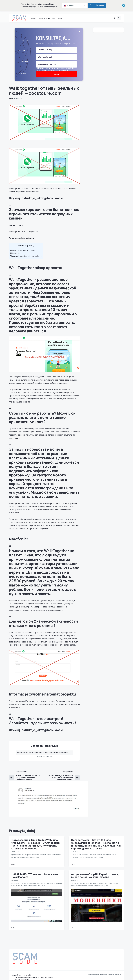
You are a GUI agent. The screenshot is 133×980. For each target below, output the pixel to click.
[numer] (57, 68)
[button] (114, 22)
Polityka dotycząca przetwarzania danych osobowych (34, 977)
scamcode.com (116, 975)
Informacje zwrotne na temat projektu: (26, 259)
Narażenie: (15, 257)
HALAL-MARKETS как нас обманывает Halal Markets (35, 879)
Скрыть (31, 249)
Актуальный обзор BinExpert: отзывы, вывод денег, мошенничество (95, 879)
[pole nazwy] (57, 53)
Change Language (97, 5)
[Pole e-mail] (57, 60)
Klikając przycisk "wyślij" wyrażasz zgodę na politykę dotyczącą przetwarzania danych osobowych (55, 72)
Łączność (27, 975)
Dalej (13, 868)
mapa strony (17, 975)
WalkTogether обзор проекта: (23, 254)
